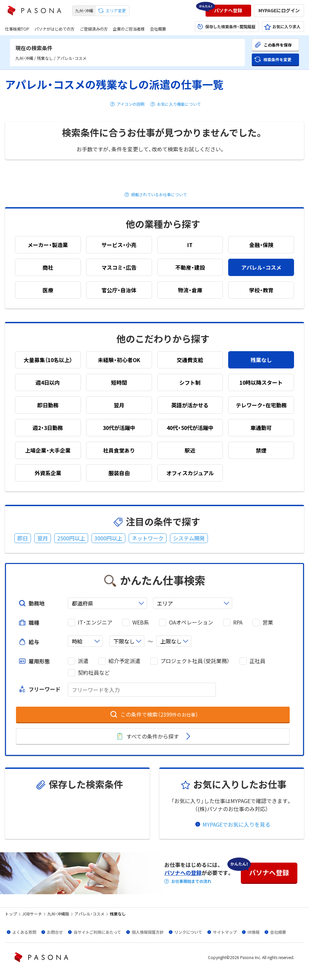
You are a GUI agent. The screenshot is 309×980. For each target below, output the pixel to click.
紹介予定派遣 (124, 661)
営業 (268, 622)
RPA (238, 622)
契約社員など (94, 673)
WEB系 (141, 622)
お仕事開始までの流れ (191, 881)
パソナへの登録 (183, 873)
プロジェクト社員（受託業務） (195, 661)
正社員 (257, 661)
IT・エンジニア (95, 622)
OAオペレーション (191, 622)
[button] (228, 11)
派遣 (83, 661)
